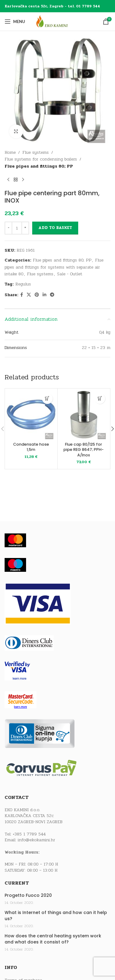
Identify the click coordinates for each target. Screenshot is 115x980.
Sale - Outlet (70, 274)
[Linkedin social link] (44, 295)
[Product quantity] (17, 228)
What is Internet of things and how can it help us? (56, 916)
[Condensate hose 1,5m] (31, 415)
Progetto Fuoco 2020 (28, 895)
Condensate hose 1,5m (31, 447)
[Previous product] (8, 180)
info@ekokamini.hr (36, 840)
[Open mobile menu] (15, 21)
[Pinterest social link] (37, 295)
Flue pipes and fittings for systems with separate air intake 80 (54, 267)
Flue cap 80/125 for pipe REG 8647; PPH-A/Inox (84, 450)
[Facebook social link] (22, 295)
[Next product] (23, 180)
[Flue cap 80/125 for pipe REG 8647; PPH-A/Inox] (84, 415)
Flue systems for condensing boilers (41, 159)
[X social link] (29, 295)
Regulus (23, 284)
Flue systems (36, 152)
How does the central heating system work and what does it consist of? (53, 939)
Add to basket (55, 228)
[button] (47, 399)
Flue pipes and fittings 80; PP (39, 166)
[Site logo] (58, 21)
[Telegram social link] (52, 295)
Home (10, 152)
